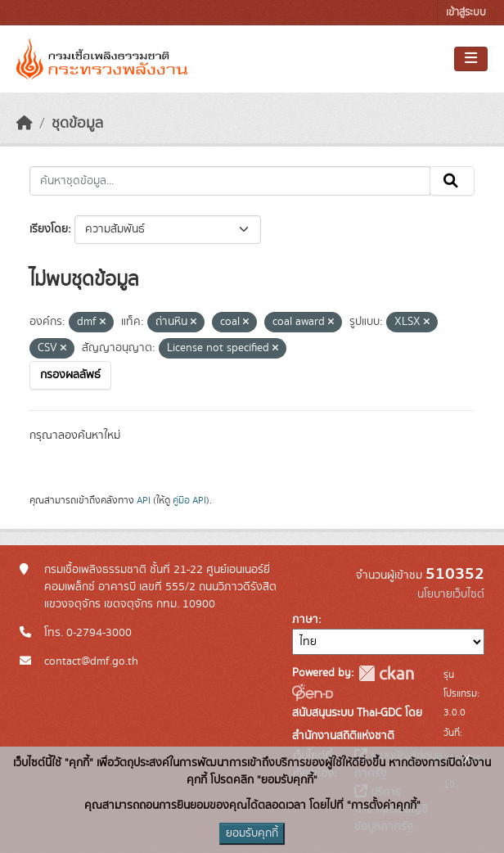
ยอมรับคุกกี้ (252, 833)
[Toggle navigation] (471, 59)
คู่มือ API (189, 500)
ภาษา (305, 620)
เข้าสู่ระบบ (466, 13)
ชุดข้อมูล (77, 124)
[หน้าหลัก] (25, 124)
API (144, 500)
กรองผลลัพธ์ (70, 375)
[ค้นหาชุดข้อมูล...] (230, 181)
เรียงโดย (49, 229)
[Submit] (452, 181)
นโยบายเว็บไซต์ (451, 594)
